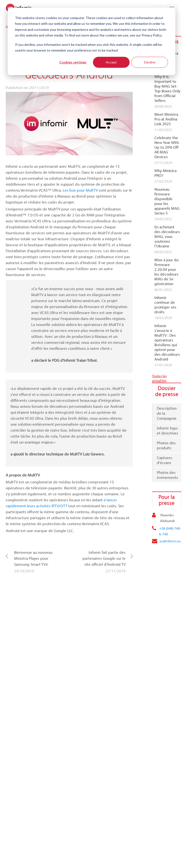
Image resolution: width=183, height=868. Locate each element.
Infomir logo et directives (168, 430)
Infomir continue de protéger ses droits (165, 305)
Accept (111, 62)
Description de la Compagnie (167, 413)
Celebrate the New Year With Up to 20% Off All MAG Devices (167, 147)
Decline (150, 62)
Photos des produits (166, 445)
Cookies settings (73, 62)
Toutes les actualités (159, 378)
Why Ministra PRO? (165, 173)
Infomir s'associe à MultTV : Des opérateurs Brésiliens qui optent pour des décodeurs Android (167, 342)
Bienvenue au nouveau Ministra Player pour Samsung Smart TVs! (33, 558)
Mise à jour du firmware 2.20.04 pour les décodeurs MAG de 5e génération (166, 272)
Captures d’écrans (165, 460)
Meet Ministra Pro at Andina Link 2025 (166, 119)
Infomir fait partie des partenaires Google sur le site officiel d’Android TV (104, 558)
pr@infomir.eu (170, 541)
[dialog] (91, 41)
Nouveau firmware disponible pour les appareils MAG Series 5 (167, 201)
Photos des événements (167, 475)
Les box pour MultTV (80, 190)
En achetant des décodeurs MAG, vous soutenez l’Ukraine (167, 236)
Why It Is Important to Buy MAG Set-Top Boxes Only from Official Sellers (167, 89)
